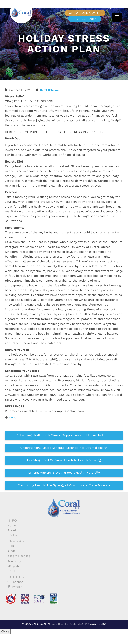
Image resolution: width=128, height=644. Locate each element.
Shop (11, 551)
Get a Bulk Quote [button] (85, 13)
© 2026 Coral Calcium (36, 624)
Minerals (14, 566)
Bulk (11, 546)
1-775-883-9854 (85, 19)
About (12, 530)
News (13, 417)
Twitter (15, 587)
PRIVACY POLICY (96, 624)
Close (5, 631)
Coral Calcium (49, 90)
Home (12, 525)
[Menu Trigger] (117, 17)
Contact (13, 535)
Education (15, 561)
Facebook (16, 582)
